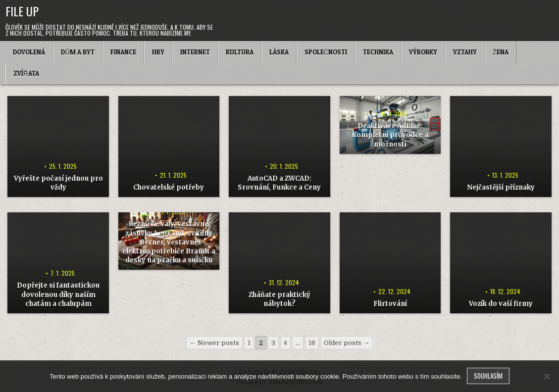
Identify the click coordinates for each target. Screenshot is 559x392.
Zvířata (26, 73)
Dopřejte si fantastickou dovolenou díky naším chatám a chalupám (58, 294)
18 (312, 343)
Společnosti (326, 52)
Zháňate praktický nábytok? (279, 299)
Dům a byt (77, 52)
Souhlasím (488, 376)
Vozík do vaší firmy (501, 304)
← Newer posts (214, 343)
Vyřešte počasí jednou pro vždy (58, 183)
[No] (547, 376)
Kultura (240, 52)
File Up (22, 11)
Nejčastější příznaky (501, 187)
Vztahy (465, 52)
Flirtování (390, 304)
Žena (501, 52)
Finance (123, 52)
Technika (378, 52)
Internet (195, 52)
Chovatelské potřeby (169, 187)
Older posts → (347, 343)
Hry (158, 52)
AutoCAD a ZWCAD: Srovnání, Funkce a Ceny (279, 183)
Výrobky (423, 52)
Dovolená (29, 52)
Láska (279, 52)
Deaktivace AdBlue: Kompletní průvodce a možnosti (390, 135)
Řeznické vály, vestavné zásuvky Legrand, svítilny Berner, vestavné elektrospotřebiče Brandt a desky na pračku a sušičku (169, 242)
